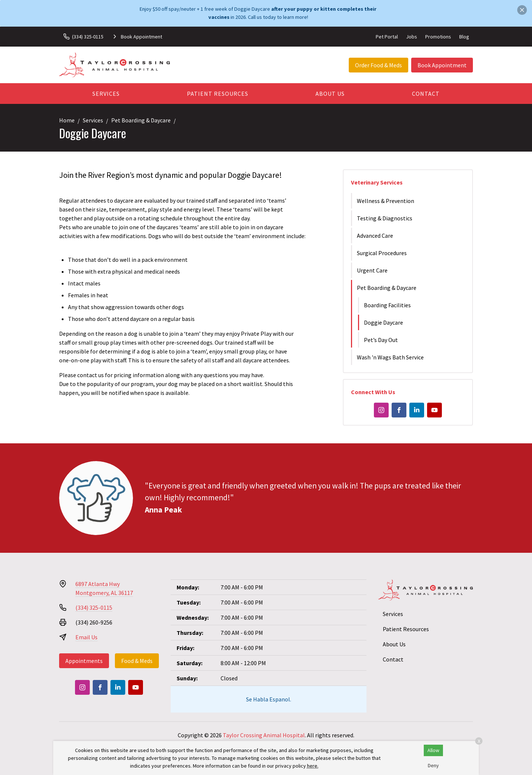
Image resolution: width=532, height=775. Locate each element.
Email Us (86, 637)
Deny (433, 765)
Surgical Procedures (382, 253)
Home (67, 120)
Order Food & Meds (378, 65)
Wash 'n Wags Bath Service (390, 357)
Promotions (438, 37)
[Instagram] (381, 410)
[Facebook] (399, 410)
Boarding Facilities (387, 305)
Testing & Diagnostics (385, 218)
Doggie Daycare (383, 322)
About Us (330, 94)
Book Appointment (442, 65)
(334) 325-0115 (94, 608)
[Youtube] (434, 410)
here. (313, 766)
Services (106, 94)
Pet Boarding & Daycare (141, 120)
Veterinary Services (377, 182)
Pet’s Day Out (381, 340)
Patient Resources (218, 94)
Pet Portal (387, 37)
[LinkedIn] (417, 410)
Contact (426, 94)
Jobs (412, 37)
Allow (433, 750)
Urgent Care (372, 270)
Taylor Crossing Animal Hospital (264, 735)
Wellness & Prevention (386, 201)
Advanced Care (375, 236)
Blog (464, 37)
